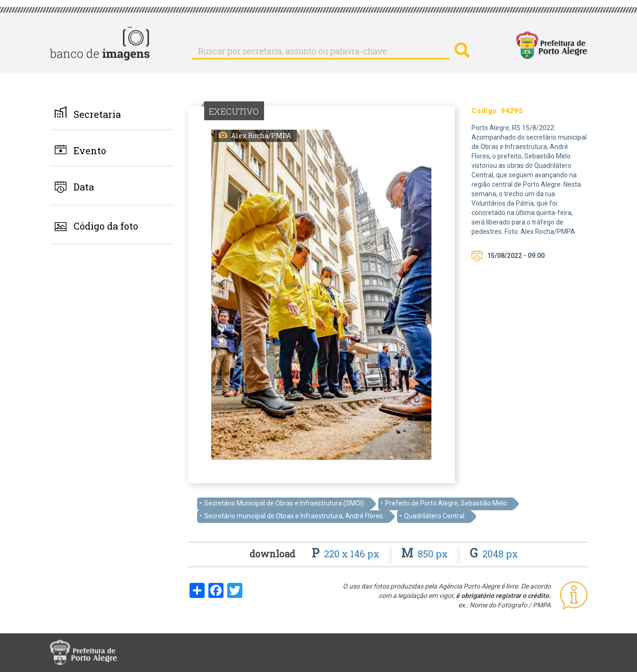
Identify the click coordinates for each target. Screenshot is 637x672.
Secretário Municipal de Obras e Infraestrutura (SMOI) (284, 503)
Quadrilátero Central (434, 516)
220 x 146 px (347, 554)
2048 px (494, 554)
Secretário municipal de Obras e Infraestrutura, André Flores (294, 516)
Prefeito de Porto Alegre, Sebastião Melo (446, 503)
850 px (426, 554)
